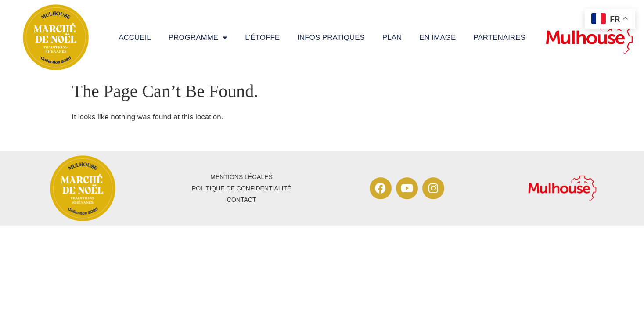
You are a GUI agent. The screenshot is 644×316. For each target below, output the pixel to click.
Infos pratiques (331, 38)
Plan (392, 38)
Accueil (135, 38)
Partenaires (499, 38)
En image (437, 38)
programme (198, 38)
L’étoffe (262, 38)
